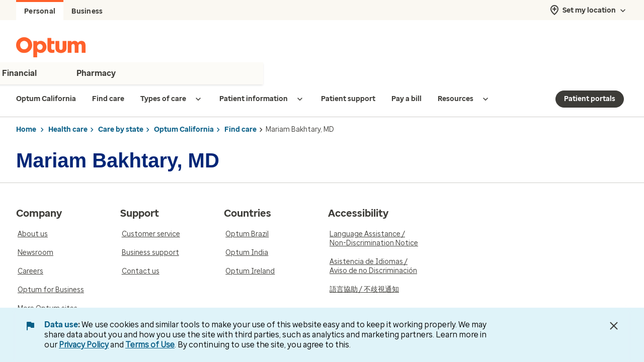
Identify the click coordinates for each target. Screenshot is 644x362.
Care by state (121, 129)
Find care (240, 129)
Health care (68, 129)
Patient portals (590, 99)
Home (26, 129)
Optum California (184, 129)
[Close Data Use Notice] (614, 326)
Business (87, 11)
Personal (40, 11)
